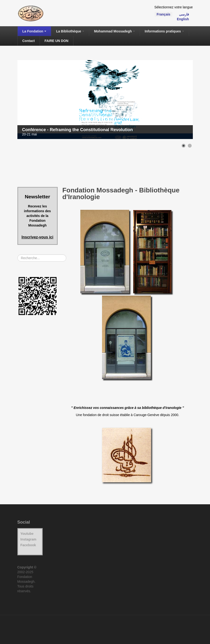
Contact (29, 41)
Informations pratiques (164, 31)
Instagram (28, 539)
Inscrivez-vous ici (37, 237)
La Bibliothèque (70, 31)
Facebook (28, 545)
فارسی (184, 14)
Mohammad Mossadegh (114, 31)
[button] (184, 146)
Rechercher (18, 255)
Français (164, 14)
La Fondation (34, 31)
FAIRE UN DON (56, 41)
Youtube (27, 534)
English (183, 19)
